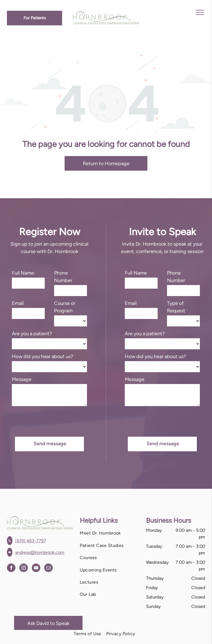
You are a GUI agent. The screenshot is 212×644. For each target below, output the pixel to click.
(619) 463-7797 (31, 541)
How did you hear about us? (43, 356)
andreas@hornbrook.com (40, 552)
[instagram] (24, 568)
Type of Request (176, 307)
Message (22, 379)
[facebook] (11, 568)
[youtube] (36, 568)
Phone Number (63, 277)
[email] (48, 568)
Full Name (23, 273)
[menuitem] (109, 533)
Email (18, 303)
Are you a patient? (32, 334)
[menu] (200, 12)
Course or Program (65, 307)
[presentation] (54, 420)
